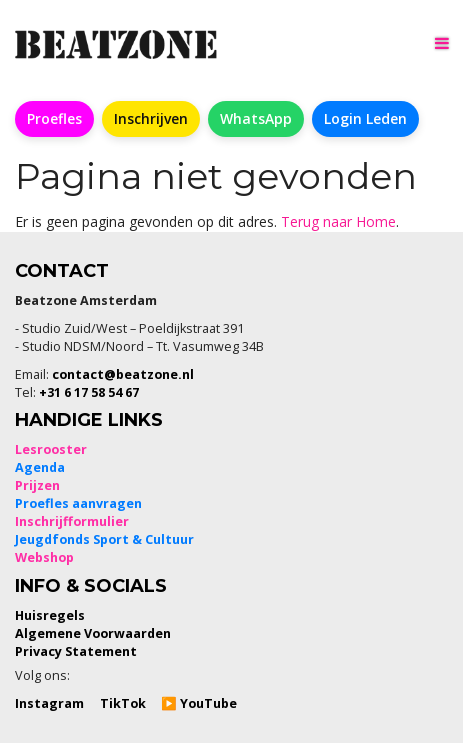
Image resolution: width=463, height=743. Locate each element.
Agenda (40, 467)
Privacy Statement (76, 651)
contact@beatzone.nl (123, 374)
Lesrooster (51, 449)
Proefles (54, 118)
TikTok (123, 703)
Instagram (49, 703)
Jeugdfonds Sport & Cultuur (104, 539)
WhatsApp (256, 118)
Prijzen (37, 485)
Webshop (44, 557)
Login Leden (365, 118)
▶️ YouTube (199, 703)
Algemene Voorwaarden (93, 633)
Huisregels (50, 615)
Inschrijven (151, 118)
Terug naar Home (338, 221)
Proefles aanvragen (78, 503)
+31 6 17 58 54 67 (89, 392)
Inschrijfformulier (72, 521)
